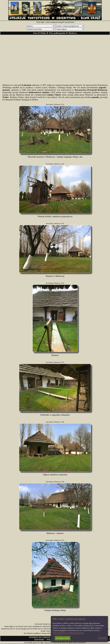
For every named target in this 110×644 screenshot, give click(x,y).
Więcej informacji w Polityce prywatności (68, 633)
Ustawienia (102, 638)
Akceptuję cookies (63, 638)
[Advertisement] (55, 57)
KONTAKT (39, 640)
